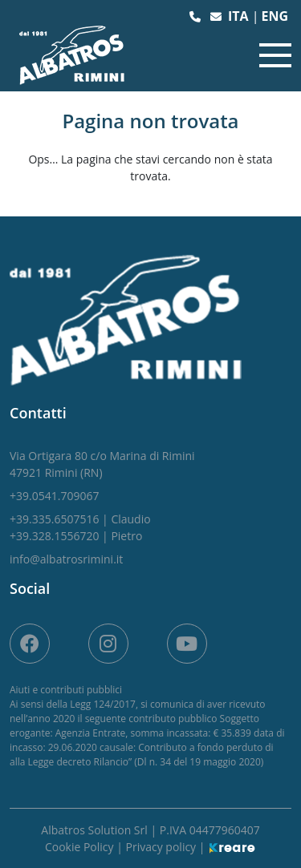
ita (240, 16)
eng (275, 16)
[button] (197, 16)
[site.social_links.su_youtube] (187, 644)
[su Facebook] (30, 644)
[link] (102, 464)
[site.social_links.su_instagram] (108, 644)
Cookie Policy (81, 847)
